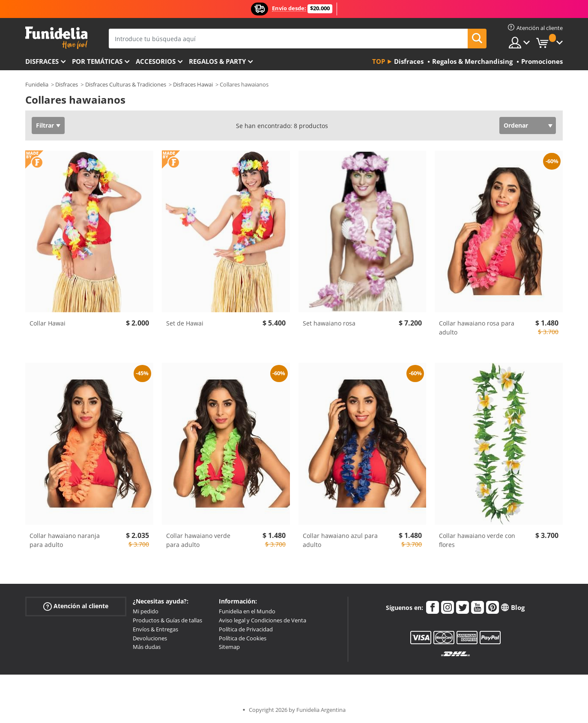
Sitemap (229, 647)
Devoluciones (150, 638)
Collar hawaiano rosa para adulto (477, 328)
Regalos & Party (217, 61)
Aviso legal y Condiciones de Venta (263, 620)
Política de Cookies (243, 638)
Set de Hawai (185, 323)
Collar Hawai (48, 323)
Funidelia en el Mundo (247, 611)
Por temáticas (97, 61)
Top (379, 61)
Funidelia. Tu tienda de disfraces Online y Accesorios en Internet (56, 38)
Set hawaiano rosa (329, 323)
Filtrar (45, 125)
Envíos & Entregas (155, 629)
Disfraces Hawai (193, 84)
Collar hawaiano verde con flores (477, 540)
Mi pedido (146, 611)
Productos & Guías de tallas (167, 620)
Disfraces (42, 61)
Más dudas (147, 647)
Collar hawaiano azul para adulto (340, 540)
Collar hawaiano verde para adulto (198, 540)
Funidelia (37, 84)
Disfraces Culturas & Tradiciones (126, 84)
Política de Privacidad (246, 629)
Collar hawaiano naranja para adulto (65, 540)
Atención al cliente (76, 606)
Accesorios (156, 61)
